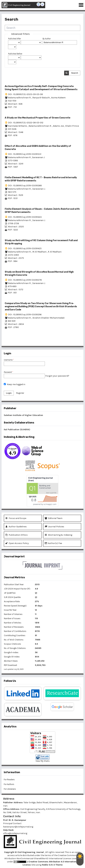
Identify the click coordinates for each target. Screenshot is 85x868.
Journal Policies (54, 527)
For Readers (9, 780)
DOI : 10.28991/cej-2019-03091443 (25, 217)
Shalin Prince (72, 126)
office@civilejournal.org (15, 833)
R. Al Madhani (55, 252)
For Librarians (10, 789)
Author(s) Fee (53, 543)
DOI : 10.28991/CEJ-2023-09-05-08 (25, 94)
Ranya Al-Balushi (41, 98)
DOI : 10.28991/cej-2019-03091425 (25, 248)
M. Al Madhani (40, 252)
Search (75, 73)
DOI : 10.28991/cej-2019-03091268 (25, 186)
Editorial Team (54, 518)
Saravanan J (38, 157)
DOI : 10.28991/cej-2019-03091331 (25, 154)
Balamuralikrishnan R (20, 157)
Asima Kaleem (58, 98)
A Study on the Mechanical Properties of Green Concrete (38, 118)
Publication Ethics (17, 535)
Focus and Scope (16, 518)
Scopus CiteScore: (13, 644)
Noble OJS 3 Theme (52, 865)
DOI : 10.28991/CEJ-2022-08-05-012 (26, 123)
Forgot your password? (57, 376)
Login (9, 393)
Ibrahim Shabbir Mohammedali (48, 318)
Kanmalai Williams (18, 126)
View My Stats (43, 761)
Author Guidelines (16, 527)
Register (20, 393)
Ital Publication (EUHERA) (17, 430)
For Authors (9, 784)
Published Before (15, 54)
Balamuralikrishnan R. (20, 98)
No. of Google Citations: (15, 648)
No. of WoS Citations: (14, 640)
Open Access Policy (17, 543)
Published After (14, 39)
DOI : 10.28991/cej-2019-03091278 (25, 280)
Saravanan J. (39, 189)
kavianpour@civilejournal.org (18, 827)
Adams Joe (59, 126)
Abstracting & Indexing (58, 535)
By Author (47, 39)
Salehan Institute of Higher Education (23, 415)
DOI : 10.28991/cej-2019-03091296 (25, 315)
